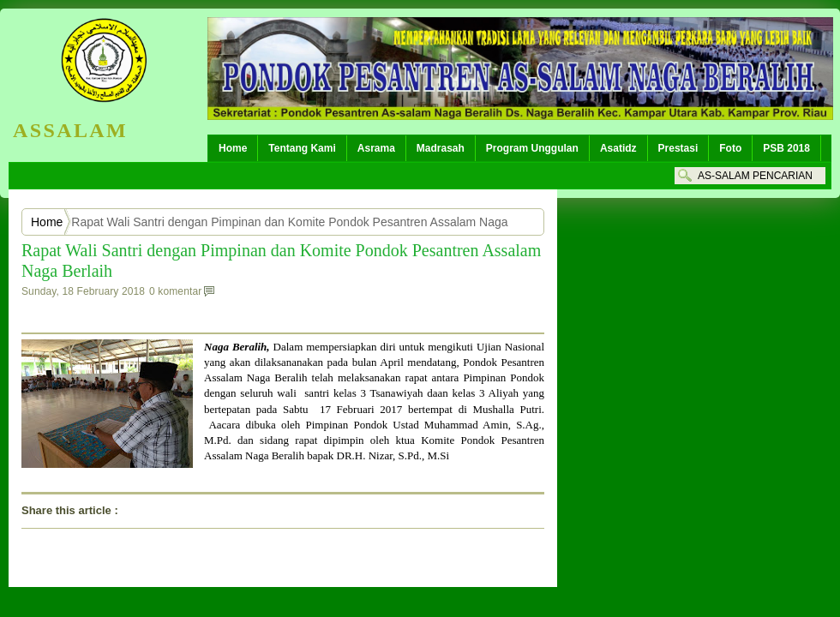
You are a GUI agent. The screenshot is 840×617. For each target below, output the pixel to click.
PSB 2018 (786, 148)
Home (233, 148)
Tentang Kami (302, 148)
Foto (730, 148)
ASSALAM (70, 130)
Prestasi (678, 148)
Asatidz (618, 148)
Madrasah (441, 148)
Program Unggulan (532, 148)
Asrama (376, 148)
